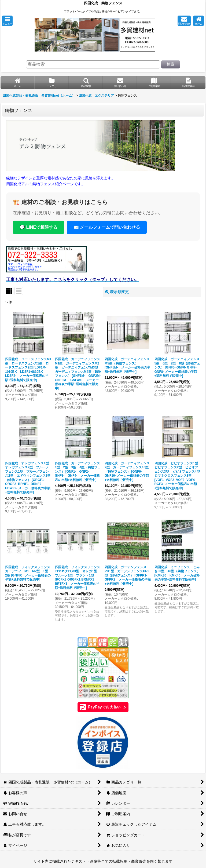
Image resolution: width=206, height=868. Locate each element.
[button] (7, 21)
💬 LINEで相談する (38, 227)
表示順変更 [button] (117, 292)
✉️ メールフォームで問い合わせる (107, 227)
